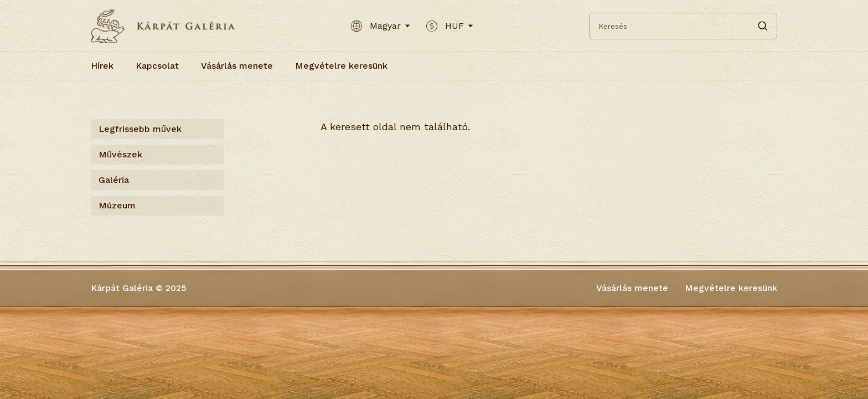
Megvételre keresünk (341, 66)
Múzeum (117, 205)
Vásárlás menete (237, 66)
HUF (449, 26)
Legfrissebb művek (140, 129)
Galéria (114, 180)
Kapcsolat (157, 66)
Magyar (380, 26)
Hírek (102, 66)
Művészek (120, 154)
